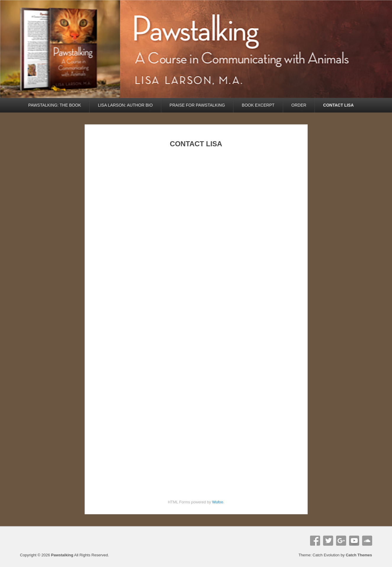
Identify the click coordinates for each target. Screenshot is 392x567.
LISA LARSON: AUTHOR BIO (125, 105)
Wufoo (218, 502)
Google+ (341, 541)
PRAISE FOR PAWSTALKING (197, 105)
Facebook (315, 541)
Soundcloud (367, 541)
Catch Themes (359, 555)
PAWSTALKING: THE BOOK (55, 105)
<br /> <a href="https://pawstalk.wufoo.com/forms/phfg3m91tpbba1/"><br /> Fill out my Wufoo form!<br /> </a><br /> (196, 318)
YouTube (354, 541)
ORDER (299, 105)
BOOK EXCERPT (258, 105)
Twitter (328, 541)
